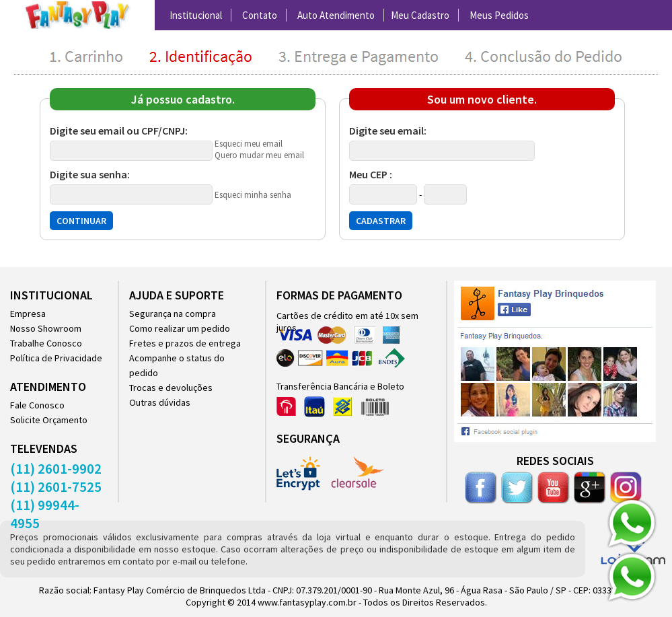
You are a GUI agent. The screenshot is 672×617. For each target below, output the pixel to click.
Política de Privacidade (56, 358)
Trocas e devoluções (171, 388)
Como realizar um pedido (180, 328)
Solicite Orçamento (49, 420)
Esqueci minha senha (253, 195)
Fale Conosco (37, 405)
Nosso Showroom (46, 328)
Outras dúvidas (160, 402)
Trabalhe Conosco (46, 343)
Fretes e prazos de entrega (185, 343)
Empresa (28, 314)
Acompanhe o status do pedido (177, 365)
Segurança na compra (173, 314)
